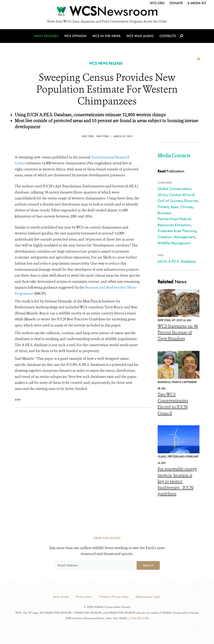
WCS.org (157, 3)
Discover (191, 201)
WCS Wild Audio (140, 36)
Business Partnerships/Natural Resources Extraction (175, 219)
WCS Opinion (75, 36)
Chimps (187, 207)
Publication (171, 171)
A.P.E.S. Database (182, 261)
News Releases (46, 36)
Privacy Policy (84, 597)
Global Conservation (174, 189)
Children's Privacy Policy (114, 597)
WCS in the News (106, 36)
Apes (175, 207)
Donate (176, 3)
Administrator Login (148, 597)
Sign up (148, 565)
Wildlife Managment (174, 243)
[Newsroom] (107, 12)
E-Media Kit (197, 3)
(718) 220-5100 (139, 618)
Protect (163, 207)
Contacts (168, 36)
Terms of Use (61, 597)
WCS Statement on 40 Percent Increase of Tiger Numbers (178, 332)
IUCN (162, 261)
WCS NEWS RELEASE (106, 63)
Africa (162, 195)
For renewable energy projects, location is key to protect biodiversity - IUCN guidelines (177, 481)
